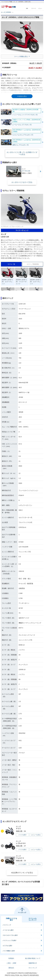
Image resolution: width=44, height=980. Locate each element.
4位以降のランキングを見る (22, 873)
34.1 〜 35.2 (36, 63)
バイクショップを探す (10, 940)
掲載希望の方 (33, 963)
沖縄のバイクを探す (11, 919)
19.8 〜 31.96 (35, 68)
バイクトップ (7, 925)
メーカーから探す (8, 930)
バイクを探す (22, 835)
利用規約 (11, 958)
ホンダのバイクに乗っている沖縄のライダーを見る (22, 153)
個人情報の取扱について (33, 958)
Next (40, 172)
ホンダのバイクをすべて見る (22, 182)
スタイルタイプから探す (10, 935)
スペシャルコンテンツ (33, 919)
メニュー (40, 8)
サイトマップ (33, 968)
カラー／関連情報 (33, 264)
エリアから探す (7, 946)
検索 (27, 8)
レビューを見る (36, 835)
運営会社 (11, 968)
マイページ (34, 8)
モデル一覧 (11, 264)
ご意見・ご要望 (11, 963)
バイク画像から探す (9, 951)
